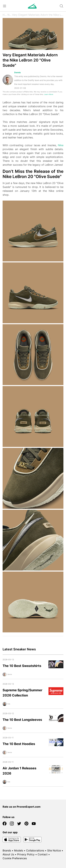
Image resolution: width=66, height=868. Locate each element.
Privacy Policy (26, 854)
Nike (61, 145)
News (10, 15)
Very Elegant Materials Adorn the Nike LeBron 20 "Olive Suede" (38, 15)
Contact (43, 854)
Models (19, 850)
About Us (8, 854)
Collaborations (35, 850)
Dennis (18, 72)
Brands (7, 850)
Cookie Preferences (15, 858)
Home (5, 15)
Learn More (49, 94)
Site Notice (54, 850)
